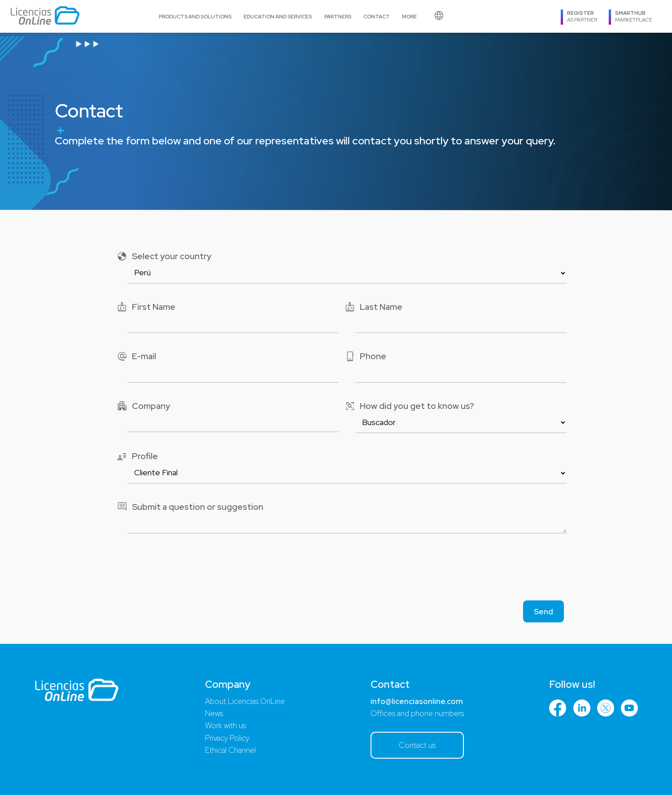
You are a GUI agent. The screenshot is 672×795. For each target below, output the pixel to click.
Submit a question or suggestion (190, 507)
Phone (365, 357)
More (409, 16)
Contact (377, 16)
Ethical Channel (230, 750)
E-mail (136, 357)
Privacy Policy (227, 738)
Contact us (417, 745)
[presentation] (336, 570)
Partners (338, 16)
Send (543, 612)
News (214, 713)
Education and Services (278, 16)
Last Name (373, 307)
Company (143, 406)
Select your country (164, 257)
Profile (137, 457)
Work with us (225, 725)
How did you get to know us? (409, 406)
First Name (146, 307)
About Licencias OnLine (245, 701)
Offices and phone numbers (417, 713)
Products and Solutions (195, 16)
